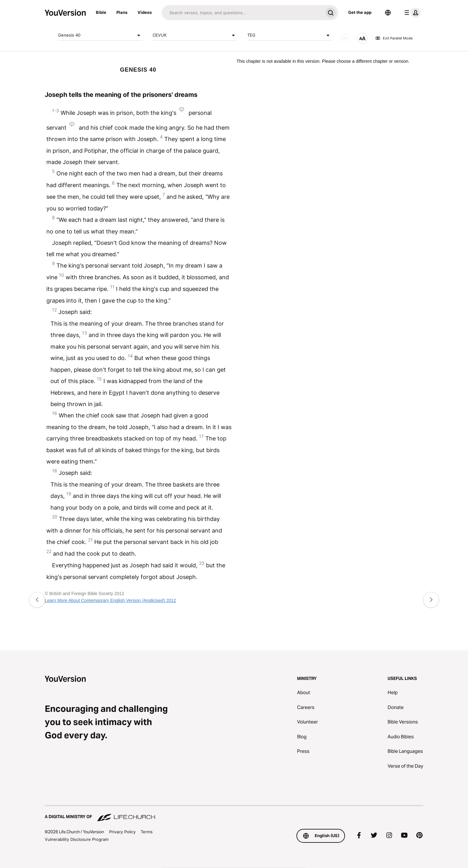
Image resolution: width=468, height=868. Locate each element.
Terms (147, 832)
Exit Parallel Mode (394, 38)
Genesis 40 (100, 35)
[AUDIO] (344, 38)
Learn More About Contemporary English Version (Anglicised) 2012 (110, 600)
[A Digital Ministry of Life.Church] (234, 814)
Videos (145, 12)
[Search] (242, 13)
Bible (101, 12)
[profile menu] (411, 13)
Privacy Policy (122, 832)
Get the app (360, 12)
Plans (122, 12)
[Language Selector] (388, 13)
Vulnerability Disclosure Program (77, 839)
